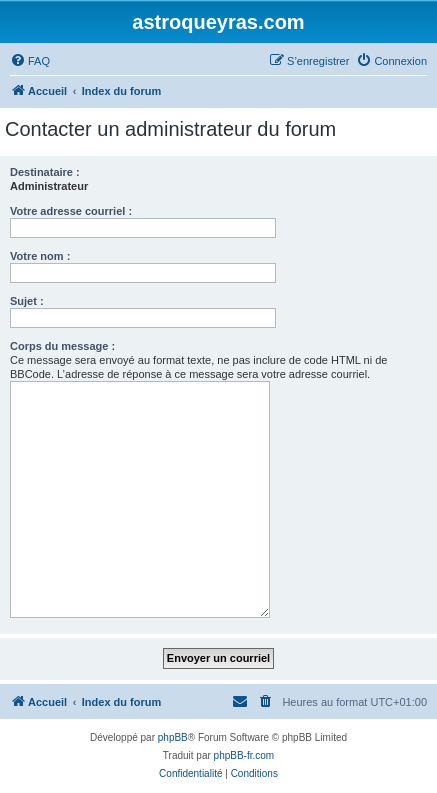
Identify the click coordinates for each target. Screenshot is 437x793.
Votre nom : (40, 256)
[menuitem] (30, 61)
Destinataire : (45, 172)
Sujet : (27, 301)
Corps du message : (62, 346)
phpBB (173, 737)
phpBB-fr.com (244, 755)
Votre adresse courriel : (71, 211)
